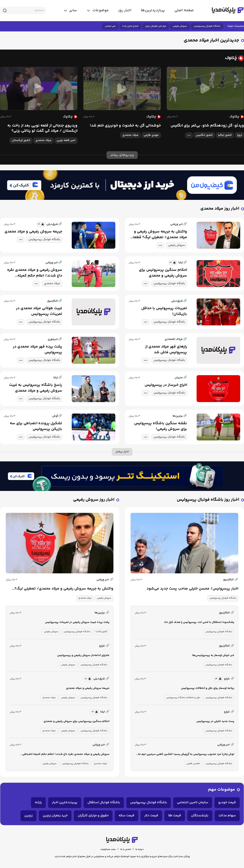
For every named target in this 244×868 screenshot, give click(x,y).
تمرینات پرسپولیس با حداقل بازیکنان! (164, 311)
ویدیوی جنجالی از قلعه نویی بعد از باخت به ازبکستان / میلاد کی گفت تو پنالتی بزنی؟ (42, 128)
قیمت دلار (151, 816)
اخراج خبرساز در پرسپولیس (166, 385)
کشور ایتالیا (225, 135)
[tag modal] (189, 135)
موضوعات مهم (221, 790)
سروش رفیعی (180, 26)
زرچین (28, 816)
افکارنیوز (231, 580)
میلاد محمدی (130, 135)
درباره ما (140, 849)
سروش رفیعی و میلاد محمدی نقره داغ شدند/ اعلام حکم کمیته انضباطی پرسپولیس (35, 273)
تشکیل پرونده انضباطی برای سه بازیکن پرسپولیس (36, 426)
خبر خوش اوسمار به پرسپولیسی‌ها (213, 655)
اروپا (239, 135)
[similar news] (41, 224)
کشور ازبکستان (21, 140)
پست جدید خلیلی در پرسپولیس (215, 721)
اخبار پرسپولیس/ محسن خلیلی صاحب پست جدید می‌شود (192, 589)
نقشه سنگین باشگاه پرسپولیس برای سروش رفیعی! (161, 426)
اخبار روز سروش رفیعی (94, 500)
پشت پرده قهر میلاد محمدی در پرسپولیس (38, 350)
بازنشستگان (200, 816)
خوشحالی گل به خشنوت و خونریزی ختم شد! (125, 126)
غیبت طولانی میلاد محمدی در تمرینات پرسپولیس (39, 311)
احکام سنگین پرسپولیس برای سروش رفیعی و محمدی (163, 273)
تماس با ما (126, 849)
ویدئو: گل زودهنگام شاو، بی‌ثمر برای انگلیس (207, 126)
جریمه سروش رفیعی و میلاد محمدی (33, 232)
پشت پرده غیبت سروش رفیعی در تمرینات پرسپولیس (77, 622)
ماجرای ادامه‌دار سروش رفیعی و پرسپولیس (83, 655)
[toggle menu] (98, 10)
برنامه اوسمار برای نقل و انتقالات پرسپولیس (208, 688)
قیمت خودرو (227, 802)
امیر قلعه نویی (66, 140)
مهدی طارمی (151, 135)
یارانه (38, 802)
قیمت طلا (175, 816)
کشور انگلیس (204, 135)
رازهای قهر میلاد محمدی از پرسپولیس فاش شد (166, 350)
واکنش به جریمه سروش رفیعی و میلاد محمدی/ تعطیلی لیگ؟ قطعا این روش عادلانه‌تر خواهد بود (160, 235)
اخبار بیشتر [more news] (122, 452)
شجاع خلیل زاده (130, 26)
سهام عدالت (227, 816)
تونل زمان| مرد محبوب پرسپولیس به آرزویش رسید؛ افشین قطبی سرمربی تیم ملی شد (185, 754)
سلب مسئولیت (108, 849)
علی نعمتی (110, 26)
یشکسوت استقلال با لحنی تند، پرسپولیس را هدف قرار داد (199, 622)
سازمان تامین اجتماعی (193, 802)
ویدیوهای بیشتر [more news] (122, 155)
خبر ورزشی (105, 580)
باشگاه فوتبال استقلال (104, 802)
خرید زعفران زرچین (55, 816)
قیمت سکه (127, 816)
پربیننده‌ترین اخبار (65, 802)
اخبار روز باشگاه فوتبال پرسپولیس (208, 500)
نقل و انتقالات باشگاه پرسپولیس (183, 698)
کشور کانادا (101, 632)
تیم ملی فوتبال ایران (156, 26)
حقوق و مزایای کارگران (93, 816)
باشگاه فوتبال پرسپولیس (207, 26)
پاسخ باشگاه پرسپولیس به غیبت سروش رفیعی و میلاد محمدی (36, 388)
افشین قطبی (193, 764)
